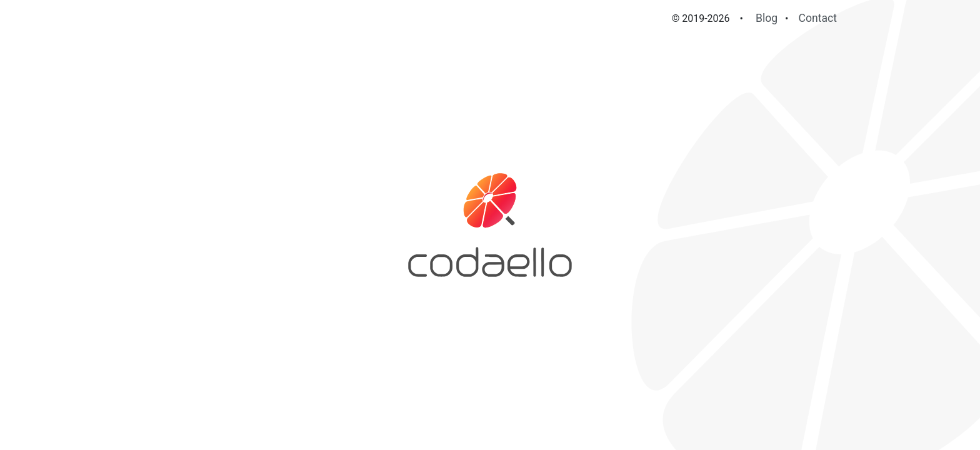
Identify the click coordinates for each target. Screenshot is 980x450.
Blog (767, 18)
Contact (818, 18)
